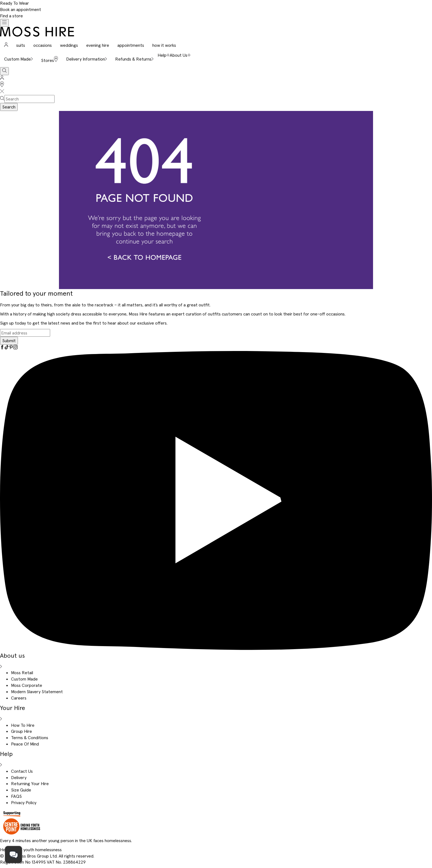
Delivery (19, 777)
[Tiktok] (7, 348)
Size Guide (21, 790)
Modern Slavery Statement (37, 692)
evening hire (98, 45)
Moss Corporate (27, 685)
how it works (164, 45)
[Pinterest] (11, 348)
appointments (131, 45)
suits (21, 45)
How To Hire (23, 725)
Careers (19, 698)
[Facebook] (2, 348)
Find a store (11, 16)
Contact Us (22, 771)
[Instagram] (15, 348)
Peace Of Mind (25, 744)
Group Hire (21, 731)
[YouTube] (216, 648)
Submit (9, 341)
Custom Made (24, 679)
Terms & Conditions (30, 738)
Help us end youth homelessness (31, 850)
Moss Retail (22, 673)
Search (9, 107)
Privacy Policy (24, 802)
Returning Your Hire (30, 783)
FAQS (16, 796)
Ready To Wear (14, 3)
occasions (43, 45)
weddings (69, 45)
